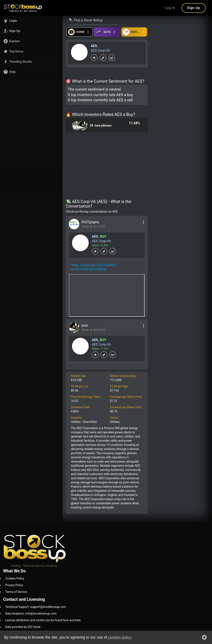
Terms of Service (16, 592)
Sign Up (194, 8)
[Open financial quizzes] (79, 32)
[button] (31, 21)
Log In (170, 8)
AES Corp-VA (100, 50)
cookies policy (119, 637)
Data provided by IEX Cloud (23, 627)
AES (94, 46)
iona (85, 325)
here (66, 620)
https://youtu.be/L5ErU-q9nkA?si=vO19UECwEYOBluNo (94, 267)
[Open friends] (134, 32)
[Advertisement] (107, 167)
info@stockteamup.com (41, 614)
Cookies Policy (15, 578)
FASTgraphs (90, 222)
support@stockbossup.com (48, 607)
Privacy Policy (14, 585)
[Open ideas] (107, 32)
